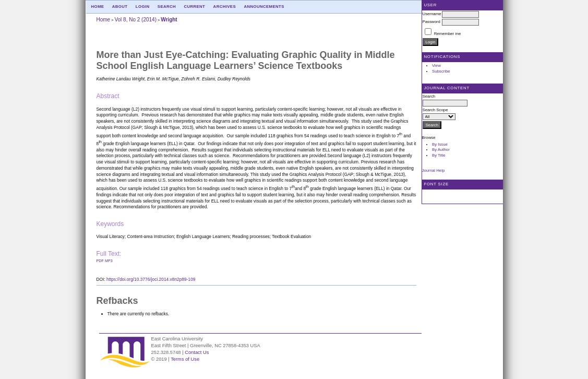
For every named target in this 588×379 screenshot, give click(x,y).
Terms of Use (185, 359)
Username (432, 14)
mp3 (109, 261)
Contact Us (197, 352)
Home (98, 7)
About (120, 7)
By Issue (440, 144)
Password (431, 22)
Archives (225, 7)
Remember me (448, 34)
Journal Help (434, 170)
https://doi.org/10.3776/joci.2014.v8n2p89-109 (151, 279)
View (436, 66)
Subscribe (441, 71)
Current (194, 7)
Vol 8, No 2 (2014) (135, 20)
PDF (100, 261)
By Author (441, 150)
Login (143, 7)
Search (167, 7)
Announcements (264, 7)
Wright (169, 20)
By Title (439, 155)
